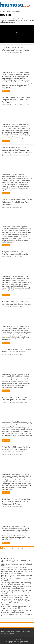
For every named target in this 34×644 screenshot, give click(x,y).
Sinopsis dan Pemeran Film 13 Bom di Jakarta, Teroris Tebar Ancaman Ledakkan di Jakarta (17, 572)
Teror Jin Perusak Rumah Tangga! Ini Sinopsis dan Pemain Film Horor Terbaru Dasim (16, 607)
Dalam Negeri (15, 53)
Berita (9, 12)
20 (22, 548)
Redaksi (12, 633)
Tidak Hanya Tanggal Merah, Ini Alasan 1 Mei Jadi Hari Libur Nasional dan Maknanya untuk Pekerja (17, 502)
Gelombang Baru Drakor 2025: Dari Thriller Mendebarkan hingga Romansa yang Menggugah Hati (17, 569)
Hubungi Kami (10, 632)
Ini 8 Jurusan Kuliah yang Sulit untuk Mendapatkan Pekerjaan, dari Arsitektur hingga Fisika (16, 587)
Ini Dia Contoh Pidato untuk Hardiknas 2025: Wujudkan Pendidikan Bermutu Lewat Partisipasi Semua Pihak (16, 449)
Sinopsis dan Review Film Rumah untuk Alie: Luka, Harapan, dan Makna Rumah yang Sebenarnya (16, 596)
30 (26, 550)
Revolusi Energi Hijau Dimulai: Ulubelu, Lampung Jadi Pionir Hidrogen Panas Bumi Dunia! (17, 100)
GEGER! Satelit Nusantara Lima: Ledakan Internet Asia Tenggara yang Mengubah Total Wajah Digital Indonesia (17, 150)
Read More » (6, 91)
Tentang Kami (20, 632)
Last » (3, 553)
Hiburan (21, 402)
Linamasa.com (25, 20)
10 (19, 548)
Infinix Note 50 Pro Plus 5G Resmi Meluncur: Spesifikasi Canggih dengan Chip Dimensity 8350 (16, 600)
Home (3, 12)
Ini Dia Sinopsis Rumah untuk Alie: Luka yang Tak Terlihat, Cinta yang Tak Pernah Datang (16, 611)
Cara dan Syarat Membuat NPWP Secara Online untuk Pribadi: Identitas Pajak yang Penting (17, 202)
